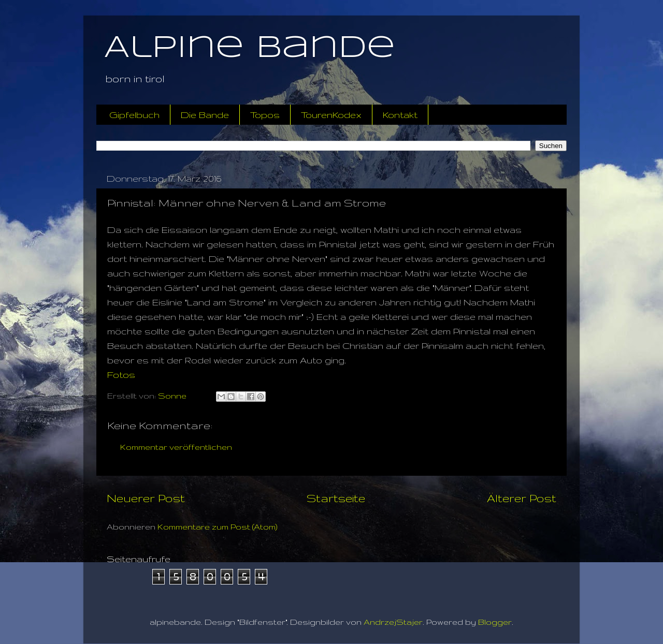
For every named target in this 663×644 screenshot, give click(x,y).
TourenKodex (331, 115)
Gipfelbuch (134, 115)
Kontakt (400, 115)
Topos (265, 115)
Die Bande (205, 115)
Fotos (121, 375)
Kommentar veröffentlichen (176, 447)
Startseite (336, 498)
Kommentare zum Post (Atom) (218, 527)
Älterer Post (522, 498)
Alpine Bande (250, 48)
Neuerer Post (146, 498)
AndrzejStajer (393, 622)
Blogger (495, 622)
